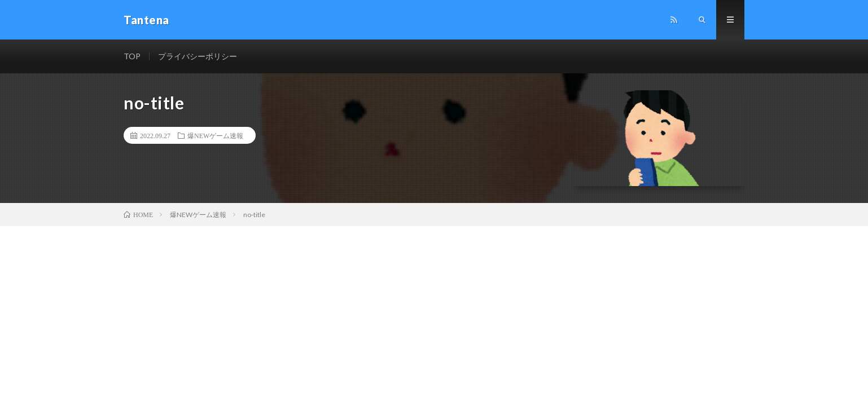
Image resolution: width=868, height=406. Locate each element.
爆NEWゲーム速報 (215, 135)
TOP (132, 56)
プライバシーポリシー (198, 56)
